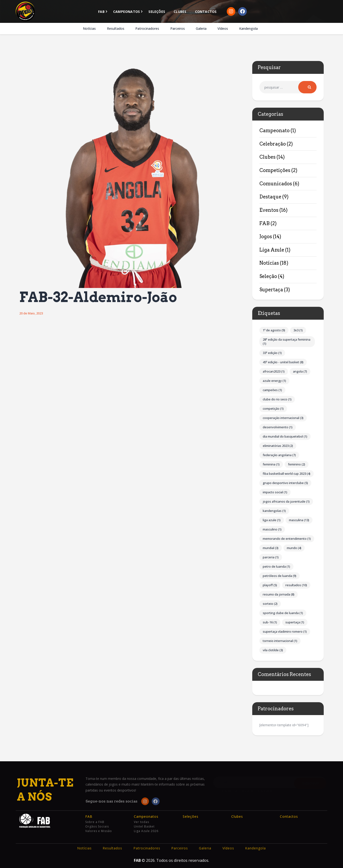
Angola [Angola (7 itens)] (300, 371)
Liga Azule (272, 250)
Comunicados (276, 184)
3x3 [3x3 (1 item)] (298, 330)
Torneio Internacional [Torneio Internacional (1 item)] (280, 641)
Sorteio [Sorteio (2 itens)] (270, 604)
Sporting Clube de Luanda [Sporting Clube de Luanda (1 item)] (283, 613)
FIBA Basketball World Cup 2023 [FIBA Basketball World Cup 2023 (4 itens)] (287, 474)
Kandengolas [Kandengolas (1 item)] (274, 511)
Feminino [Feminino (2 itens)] (297, 464)
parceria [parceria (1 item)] (271, 557)
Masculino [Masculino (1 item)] (272, 529)
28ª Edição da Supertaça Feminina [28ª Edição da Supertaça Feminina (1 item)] (287, 341)
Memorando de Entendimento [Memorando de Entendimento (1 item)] (287, 539)
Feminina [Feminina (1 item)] (271, 464)
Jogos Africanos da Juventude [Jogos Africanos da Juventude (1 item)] (286, 501)
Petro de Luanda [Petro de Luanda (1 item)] (276, 566)
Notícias (269, 263)
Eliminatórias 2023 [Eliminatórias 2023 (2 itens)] (278, 446)
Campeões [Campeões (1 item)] (272, 390)
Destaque (270, 197)
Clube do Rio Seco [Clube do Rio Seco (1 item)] (277, 399)
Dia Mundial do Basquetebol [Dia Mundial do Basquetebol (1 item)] (285, 436)
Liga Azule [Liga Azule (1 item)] (272, 520)
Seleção (268, 276)
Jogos (266, 237)
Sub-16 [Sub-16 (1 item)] (270, 622)
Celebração (273, 144)
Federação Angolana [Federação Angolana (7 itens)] (279, 455)
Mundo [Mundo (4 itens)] (294, 548)
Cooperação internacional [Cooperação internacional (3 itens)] (283, 418)
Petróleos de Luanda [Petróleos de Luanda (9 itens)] (280, 576)
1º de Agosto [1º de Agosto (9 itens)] (274, 330)
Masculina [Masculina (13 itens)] (299, 520)
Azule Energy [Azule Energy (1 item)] (274, 381)
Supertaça (271, 290)
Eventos (269, 210)
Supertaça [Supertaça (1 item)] (295, 622)
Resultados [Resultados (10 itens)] (296, 585)
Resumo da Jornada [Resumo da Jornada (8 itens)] (279, 594)
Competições (275, 170)
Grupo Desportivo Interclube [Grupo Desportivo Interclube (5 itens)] (285, 483)
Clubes (267, 157)
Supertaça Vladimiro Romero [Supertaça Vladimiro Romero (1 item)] (285, 631)
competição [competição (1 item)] (273, 409)
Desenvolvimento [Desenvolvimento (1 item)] (278, 427)
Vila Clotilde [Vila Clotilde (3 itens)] (273, 650)
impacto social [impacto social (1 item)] (275, 492)
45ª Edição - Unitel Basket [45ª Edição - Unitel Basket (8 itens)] (283, 362)
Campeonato (275, 131)
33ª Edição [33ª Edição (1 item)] (272, 353)
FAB (265, 223)
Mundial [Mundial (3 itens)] (271, 548)
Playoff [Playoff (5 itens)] (270, 585)
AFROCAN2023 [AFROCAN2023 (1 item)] (274, 371)
